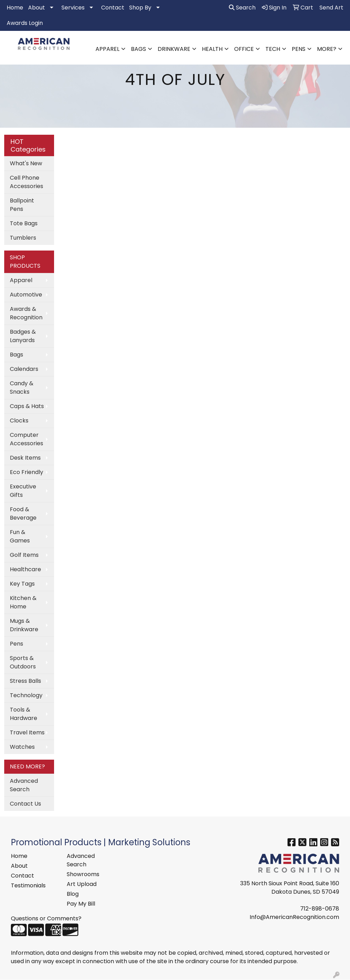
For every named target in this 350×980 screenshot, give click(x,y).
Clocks (19, 421)
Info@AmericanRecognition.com (294, 917)
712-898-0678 (320, 909)
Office (244, 49)
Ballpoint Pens (22, 205)
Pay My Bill (81, 904)
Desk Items (25, 458)
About (37, 8)
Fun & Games (20, 536)
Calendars (24, 369)
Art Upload (82, 884)
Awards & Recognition (26, 313)
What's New (26, 163)
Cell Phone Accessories (27, 182)
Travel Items (27, 732)
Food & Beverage (23, 514)
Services (73, 8)
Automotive (26, 295)
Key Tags (22, 584)
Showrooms (83, 874)
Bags (138, 49)
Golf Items (24, 555)
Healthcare (25, 569)
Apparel (107, 49)
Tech (273, 49)
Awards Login (25, 23)
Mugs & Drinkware (24, 625)
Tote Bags (24, 223)
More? (327, 49)
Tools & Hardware (24, 714)
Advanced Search (24, 785)
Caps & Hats (27, 406)
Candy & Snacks (22, 388)
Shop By (140, 8)
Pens (299, 49)
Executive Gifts (23, 491)
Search (242, 8)
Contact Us (25, 804)
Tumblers (23, 238)
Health (212, 49)
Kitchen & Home (23, 602)
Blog (73, 894)
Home (15, 8)
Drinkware (174, 49)
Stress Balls (25, 681)
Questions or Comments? (46, 918)
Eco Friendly (27, 472)
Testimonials (28, 885)
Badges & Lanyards (23, 336)
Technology (26, 695)
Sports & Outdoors (23, 662)
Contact (113, 8)
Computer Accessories (27, 439)
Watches (22, 747)
